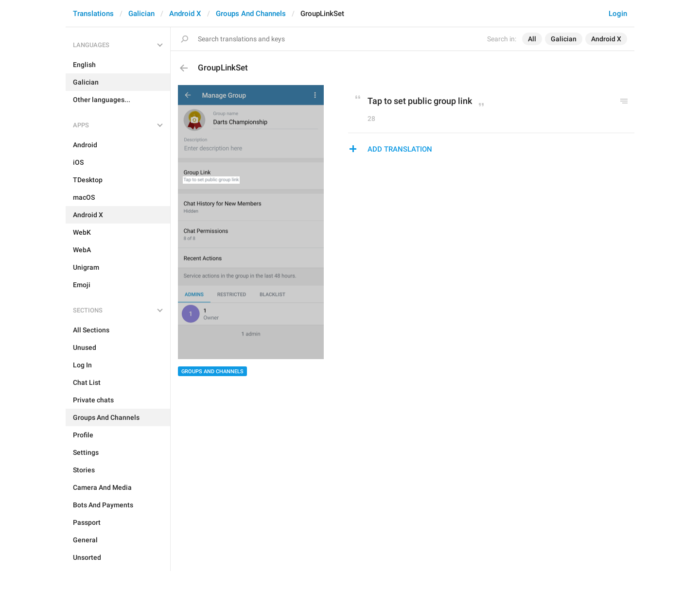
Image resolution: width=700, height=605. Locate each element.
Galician (141, 14)
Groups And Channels (251, 14)
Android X (185, 14)
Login (618, 14)
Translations (93, 14)
